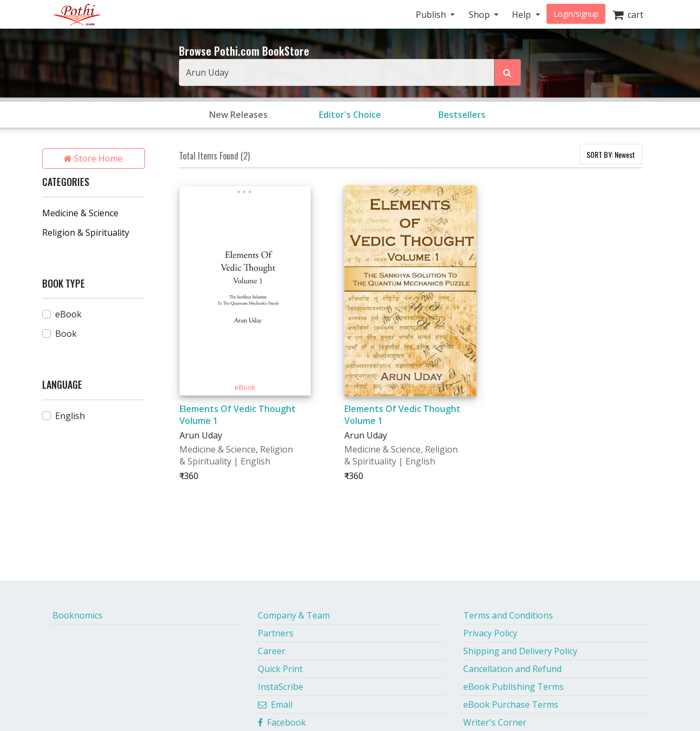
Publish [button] (432, 15)
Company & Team (294, 615)
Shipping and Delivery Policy (520, 651)
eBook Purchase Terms (511, 705)
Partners (276, 633)
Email (275, 705)
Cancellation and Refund (512, 669)
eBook (68, 314)
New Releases (238, 115)
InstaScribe (281, 687)
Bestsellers (462, 115)
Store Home (93, 158)
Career (272, 651)
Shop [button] (480, 15)
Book (66, 334)
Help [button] (522, 15)
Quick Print (280, 669)
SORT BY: (611, 154)
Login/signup (576, 14)
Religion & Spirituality (86, 232)
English (70, 416)
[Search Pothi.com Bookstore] (508, 72)
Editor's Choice (350, 115)
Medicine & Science (80, 213)
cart (628, 15)
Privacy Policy (490, 633)
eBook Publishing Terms (514, 687)
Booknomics (78, 615)
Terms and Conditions (508, 615)
